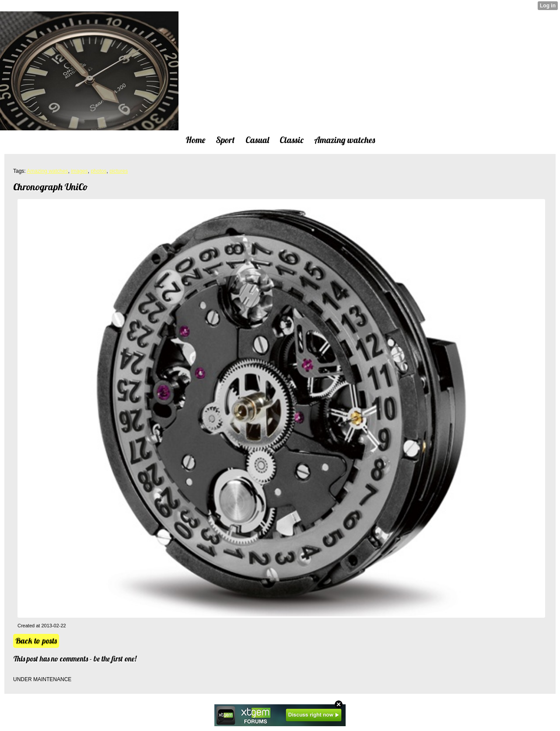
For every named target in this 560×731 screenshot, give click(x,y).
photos (98, 171)
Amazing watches (47, 171)
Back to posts (36, 641)
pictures (119, 171)
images (79, 171)
